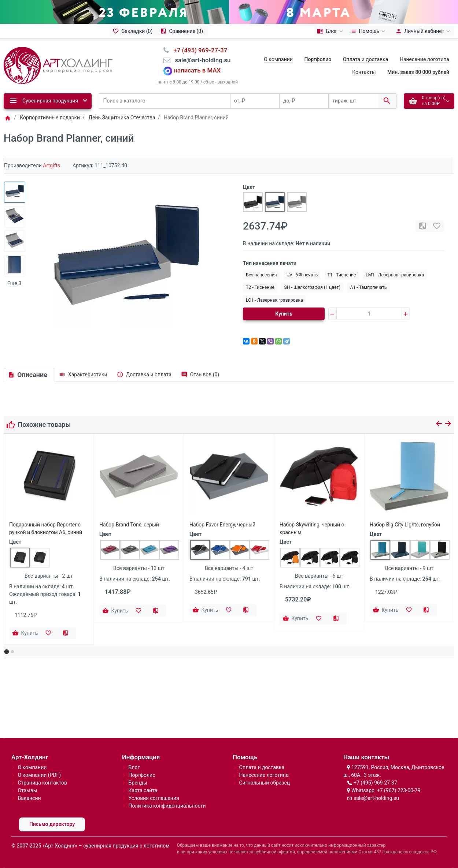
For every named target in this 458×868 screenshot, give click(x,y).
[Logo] (58, 65)
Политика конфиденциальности (167, 806)
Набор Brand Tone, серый (129, 525)
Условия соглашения (154, 798)
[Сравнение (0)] (183, 31)
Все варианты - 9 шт (409, 568)
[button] (7, 652)
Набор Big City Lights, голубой (405, 525)
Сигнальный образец (264, 783)
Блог (134, 767)
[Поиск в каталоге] (165, 101)
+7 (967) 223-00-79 (399, 790)
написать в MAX (197, 70)
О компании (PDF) (39, 775)
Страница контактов (42, 783)
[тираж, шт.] (353, 101)
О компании (278, 59)
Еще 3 (14, 283)
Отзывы (27, 790)
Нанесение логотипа (424, 59)
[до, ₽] (304, 101)
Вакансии (29, 798)
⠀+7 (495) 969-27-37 (198, 50)
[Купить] (26, 633)
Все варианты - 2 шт (49, 576)
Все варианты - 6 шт (319, 576)
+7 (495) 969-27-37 (375, 783)
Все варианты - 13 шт (139, 568)
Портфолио (142, 775)
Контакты (364, 72)
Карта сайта (143, 790)
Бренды (138, 783)
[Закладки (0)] (134, 31)
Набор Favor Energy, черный (222, 525)
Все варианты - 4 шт (229, 568)
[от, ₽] (255, 101)
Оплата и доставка (366, 59)
